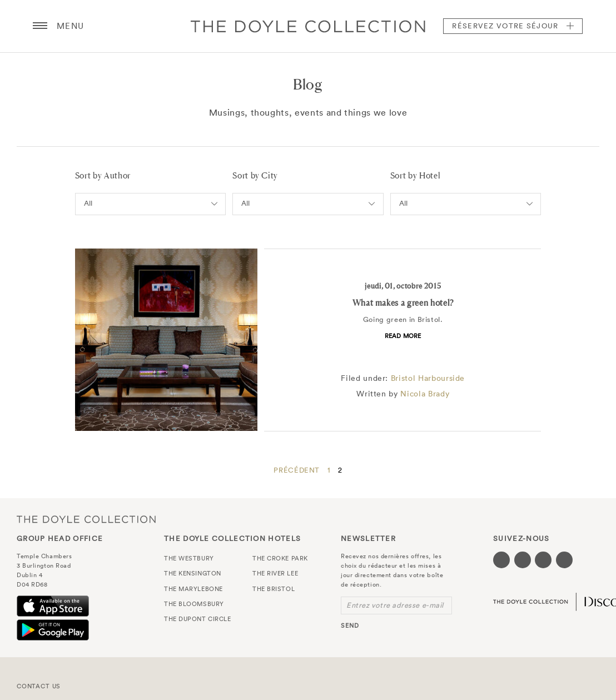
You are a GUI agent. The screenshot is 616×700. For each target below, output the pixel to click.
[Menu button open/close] (40, 26)
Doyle (308, 26)
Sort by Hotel (415, 175)
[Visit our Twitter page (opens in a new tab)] (523, 560)
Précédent (297, 470)
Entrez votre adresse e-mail (395, 605)
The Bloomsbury (194, 604)
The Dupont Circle (197, 619)
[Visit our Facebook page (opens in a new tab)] (501, 560)
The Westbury (189, 558)
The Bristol (274, 589)
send (350, 625)
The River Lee (275, 573)
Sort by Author (103, 175)
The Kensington (193, 573)
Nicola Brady (425, 394)
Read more (403, 336)
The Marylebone (193, 589)
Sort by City (255, 175)
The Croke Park (280, 558)
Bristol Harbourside (428, 378)
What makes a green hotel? (403, 303)
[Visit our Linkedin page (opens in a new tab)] (564, 560)
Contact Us (39, 686)
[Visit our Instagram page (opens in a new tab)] (543, 560)
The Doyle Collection (86, 519)
